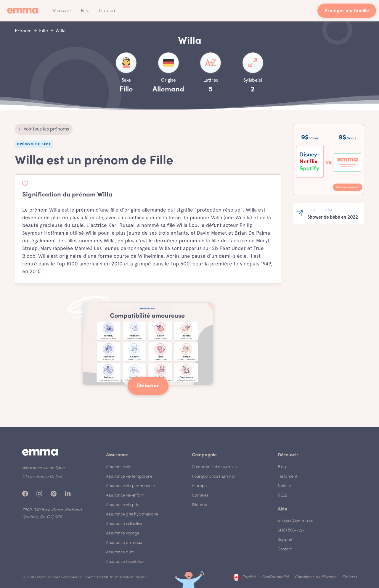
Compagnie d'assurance (214, 467)
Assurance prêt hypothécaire (132, 514)
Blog (282, 467)
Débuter (148, 386)
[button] (61, 11)
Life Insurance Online (42, 477)
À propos (200, 486)
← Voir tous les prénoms (44, 129)
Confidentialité (275, 577)
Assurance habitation (125, 562)
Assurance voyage (123, 533)
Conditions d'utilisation (315, 577)
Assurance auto (120, 552)
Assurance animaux (124, 543)
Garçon (107, 11)
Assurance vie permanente (130, 486)
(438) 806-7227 (291, 530)
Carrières (200, 496)
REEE (282, 496)
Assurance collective (124, 524)
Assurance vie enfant (125, 496)
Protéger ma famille (347, 11)
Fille (85, 11)
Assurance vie (118, 467)
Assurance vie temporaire (129, 477)
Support (285, 540)
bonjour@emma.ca (296, 521)
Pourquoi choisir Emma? (214, 477)
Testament (287, 477)
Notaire (284, 486)
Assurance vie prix (122, 505)
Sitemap (200, 505)
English (249, 577)
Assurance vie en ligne (43, 468)
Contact (285, 549)
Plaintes (350, 577)
